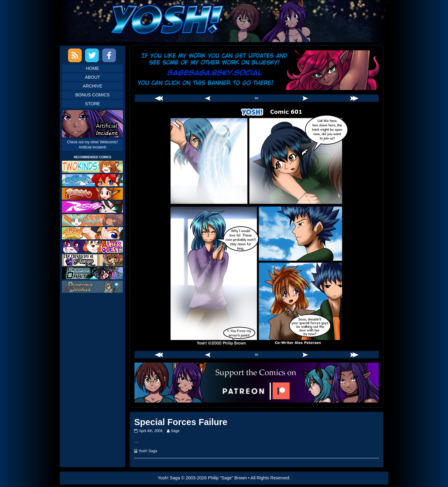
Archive (92, 86)
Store (93, 104)
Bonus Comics (93, 95)
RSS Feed (75, 55)
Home (93, 68)
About (93, 77)
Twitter (92, 55)
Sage (175, 431)
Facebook (109, 55)
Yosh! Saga (148, 451)
